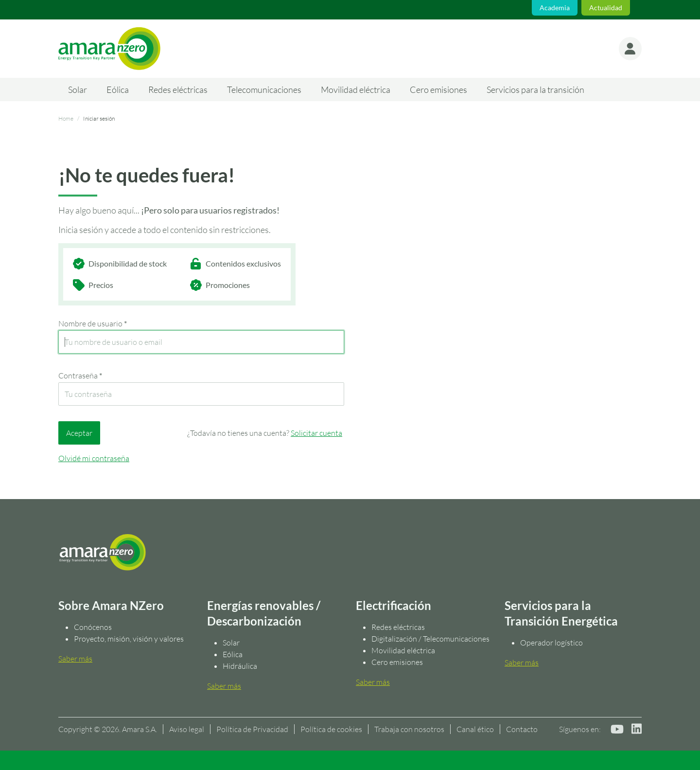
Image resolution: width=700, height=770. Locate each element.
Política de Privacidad (252, 729)
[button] (630, 49)
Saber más (75, 659)
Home (66, 118)
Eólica (118, 90)
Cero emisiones (438, 90)
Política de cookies (331, 729)
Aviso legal (187, 729)
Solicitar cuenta (316, 433)
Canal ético (475, 729)
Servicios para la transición (535, 90)
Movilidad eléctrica (356, 90)
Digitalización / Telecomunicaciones (430, 639)
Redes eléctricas (178, 90)
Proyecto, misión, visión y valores (129, 639)
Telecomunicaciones (264, 90)
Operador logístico (551, 643)
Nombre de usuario (93, 323)
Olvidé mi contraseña (94, 458)
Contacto (522, 729)
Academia (555, 8)
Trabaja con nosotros (409, 729)
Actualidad (606, 8)
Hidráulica (240, 666)
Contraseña (80, 376)
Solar (78, 90)
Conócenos (93, 627)
